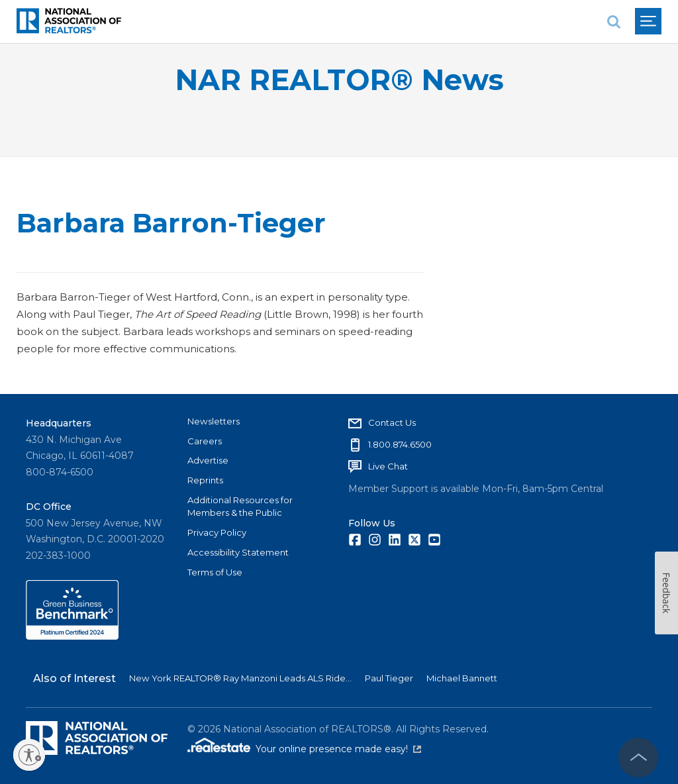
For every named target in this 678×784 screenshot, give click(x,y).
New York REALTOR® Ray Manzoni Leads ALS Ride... (240, 678)
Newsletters (214, 421)
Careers (205, 441)
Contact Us (392, 422)
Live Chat (388, 466)
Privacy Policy (217, 532)
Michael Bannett (462, 678)
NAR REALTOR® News (339, 80)
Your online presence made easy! (338, 749)
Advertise (208, 460)
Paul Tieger (389, 678)
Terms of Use (215, 572)
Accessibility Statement (238, 552)
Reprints (205, 480)
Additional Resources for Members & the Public (240, 507)
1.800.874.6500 (400, 444)
